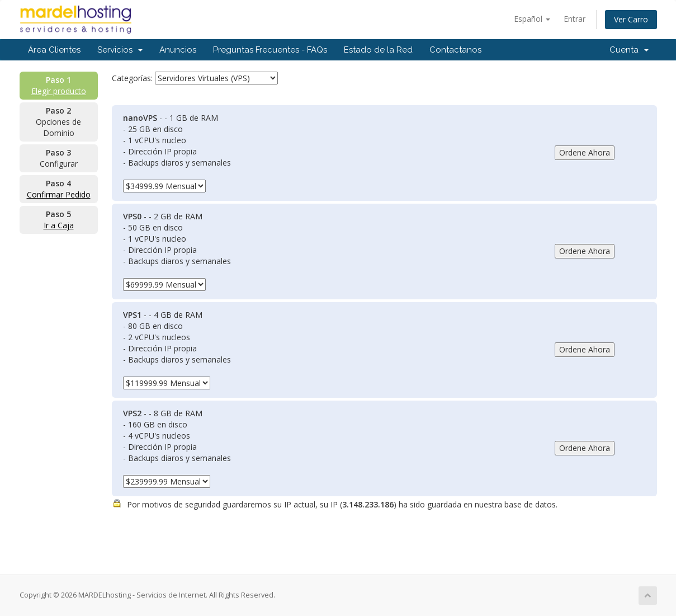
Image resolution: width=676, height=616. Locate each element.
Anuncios (178, 50)
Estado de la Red (378, 50)
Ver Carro (631, 19)
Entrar (575, 19)
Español (532, 19)
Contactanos (455, 50)
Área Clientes (54, 50)
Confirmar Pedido (59, 194)
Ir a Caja (59, 225)
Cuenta (629, 50)
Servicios (120, 50)
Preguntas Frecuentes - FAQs (270, 50)
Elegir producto (59, 91)
